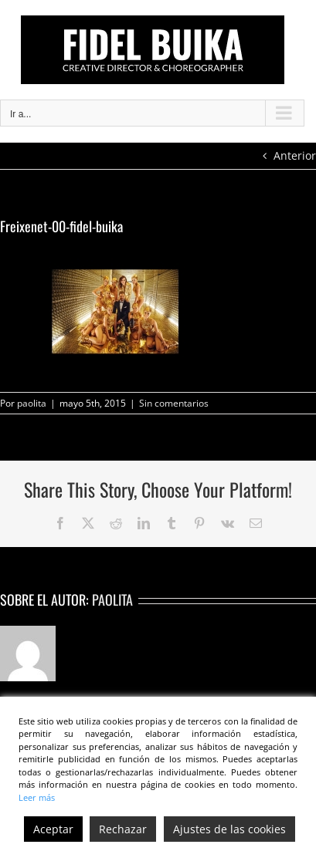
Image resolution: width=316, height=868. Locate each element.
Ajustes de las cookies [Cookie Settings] (229, 829)
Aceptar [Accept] (53, 829)
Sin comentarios (174, 403)
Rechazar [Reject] (123, 829)
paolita (32, 403)
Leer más (37, 797)
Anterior (295, 155)
